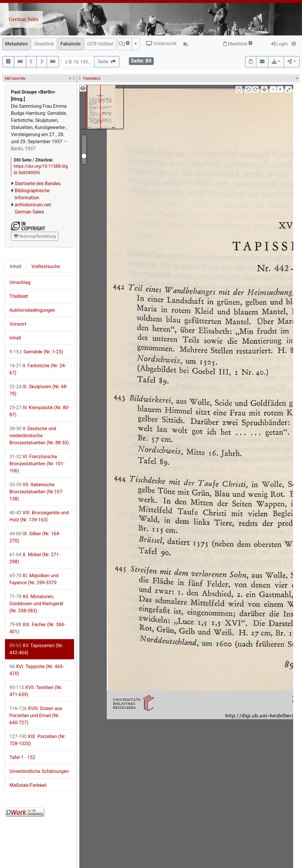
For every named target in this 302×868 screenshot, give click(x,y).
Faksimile (71, 44)
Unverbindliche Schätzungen (39, 771)
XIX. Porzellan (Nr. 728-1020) (38, 740)
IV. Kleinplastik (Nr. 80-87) (39, 411)
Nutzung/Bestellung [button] (35, 236)
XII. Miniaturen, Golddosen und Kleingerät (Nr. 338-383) (36, 604)
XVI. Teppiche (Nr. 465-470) (37, 670)
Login (279, 44)
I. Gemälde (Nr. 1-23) (36, 352)
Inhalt (16, 266)
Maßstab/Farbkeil (28, 785)
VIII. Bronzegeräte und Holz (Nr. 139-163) (39, 516)
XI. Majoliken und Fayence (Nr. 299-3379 (34, 579)
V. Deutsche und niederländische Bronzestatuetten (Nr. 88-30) (39, 436)
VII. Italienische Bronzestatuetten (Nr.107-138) (36, 492)
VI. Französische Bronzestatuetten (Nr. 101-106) (37, 464)
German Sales (24, 19)
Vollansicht (161, 44)
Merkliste (238, 44)
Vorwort (18, 324)
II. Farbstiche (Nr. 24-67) (38, 369)
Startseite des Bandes (38, 183)
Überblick (44, 44)
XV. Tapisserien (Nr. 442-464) (36, 649)
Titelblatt (19, 296)
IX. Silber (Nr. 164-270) (35, 537)
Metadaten (16, 44)
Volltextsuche (46, 266)
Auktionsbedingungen (32, 310)
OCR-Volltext (100, 44)
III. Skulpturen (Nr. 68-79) (38, 390)
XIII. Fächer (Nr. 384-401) (37, 628)
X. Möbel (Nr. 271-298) (35, 558)
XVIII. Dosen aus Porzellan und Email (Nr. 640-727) (36, 716)
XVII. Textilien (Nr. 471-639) (36, 691)
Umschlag (20, 282)
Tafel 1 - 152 (22, 757)
